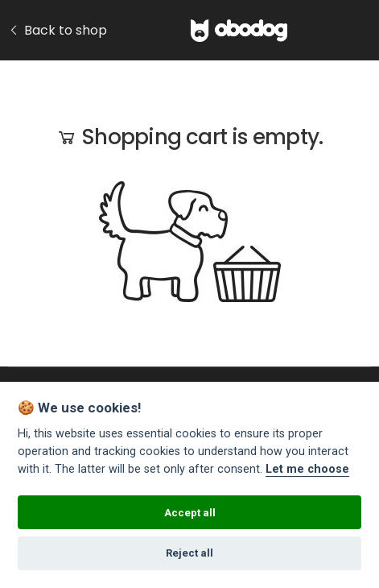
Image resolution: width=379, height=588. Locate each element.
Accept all (190, 513)
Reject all (189, 553)
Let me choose (307, 469)
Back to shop (58, 30)
